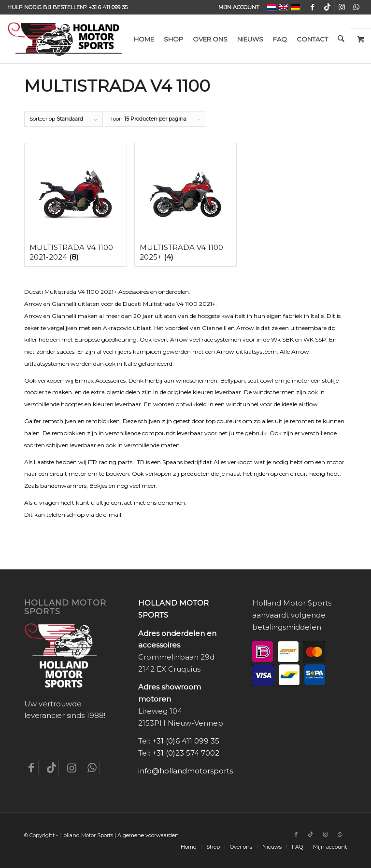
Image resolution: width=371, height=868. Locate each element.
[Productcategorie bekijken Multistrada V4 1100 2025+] (186, 205)
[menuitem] (236, 7)
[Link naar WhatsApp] (357, 7)
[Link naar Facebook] (313, 7)
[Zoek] (341, 39)
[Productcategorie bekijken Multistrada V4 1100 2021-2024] (76, 205)
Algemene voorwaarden (148, 835)
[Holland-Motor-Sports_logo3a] (65, 39)
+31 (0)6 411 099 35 (186, 741)
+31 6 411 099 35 (108, 7)
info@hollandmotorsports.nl (190, 771)
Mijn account (239, 7)
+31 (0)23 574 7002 (186, 753)
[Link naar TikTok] (327, 7)
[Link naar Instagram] (342, 7)
